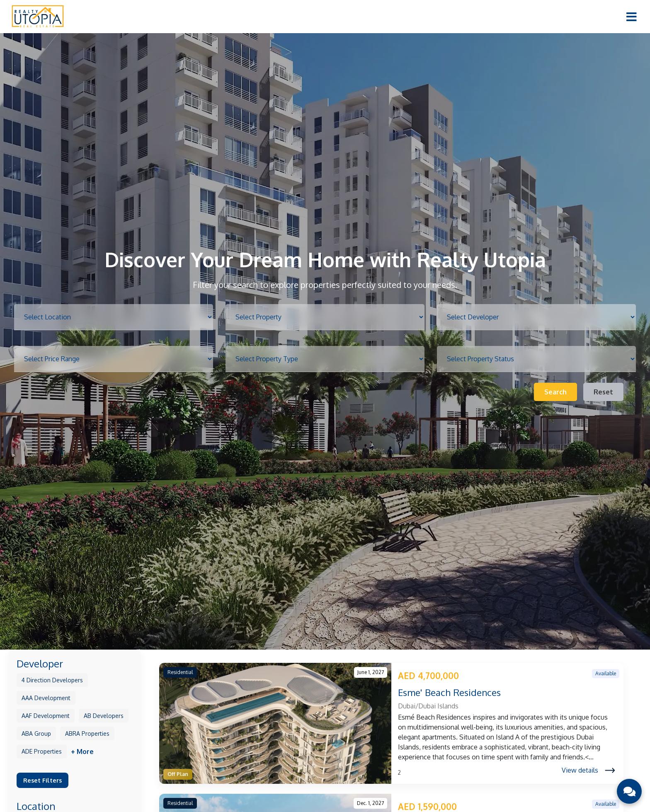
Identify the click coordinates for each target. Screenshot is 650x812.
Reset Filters (42, 780)
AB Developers (104, 716)
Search (555, 392)
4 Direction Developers (52, 680)
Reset (603, 392)
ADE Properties (42, 751)
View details (588, 770)
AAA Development (46, 698)
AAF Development (46, 716)
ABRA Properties (87, 733)
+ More (82, 752)
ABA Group (36, 733)
